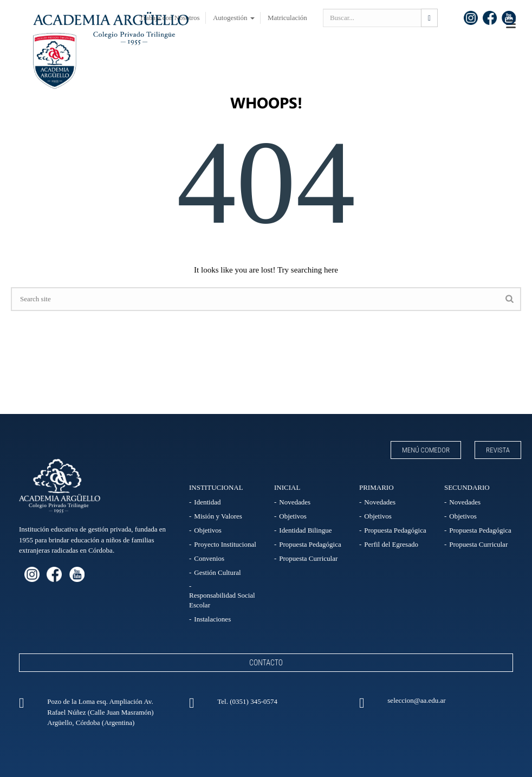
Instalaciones (212, 619)
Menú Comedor (426, 450)
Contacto (266, 663)
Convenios (209, 558)
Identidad (207, 502)
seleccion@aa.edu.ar (416, 700)
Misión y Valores (218, 516)
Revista (498, 450)
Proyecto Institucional (225, 544)
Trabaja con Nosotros (169, 18)
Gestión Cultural (217, 572)
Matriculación (287, 18)
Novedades (295, 502)
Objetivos (208, 530)
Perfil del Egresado (391, 544)
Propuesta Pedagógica (310, 544)
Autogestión (234, 18)
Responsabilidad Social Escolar (222, 600)
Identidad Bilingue (305, 530)
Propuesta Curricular (308, 558)
